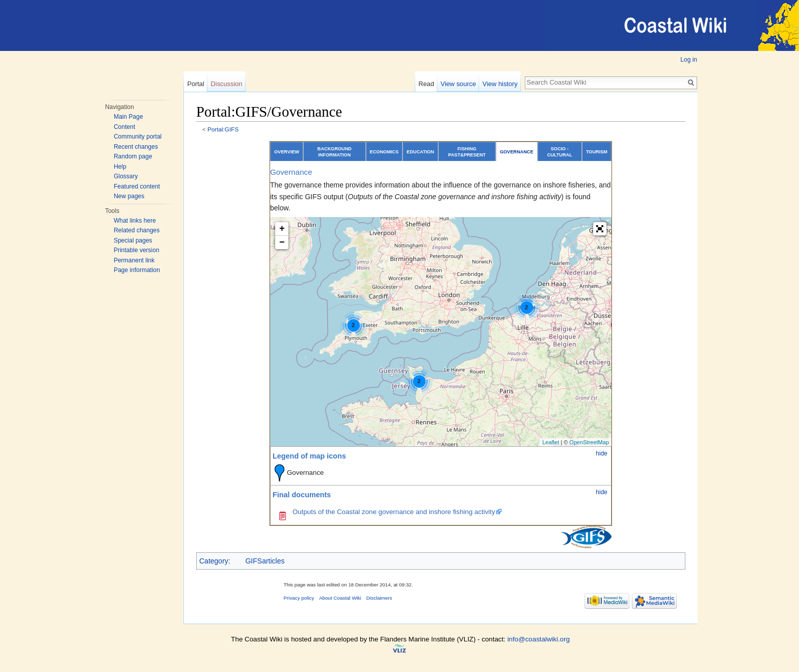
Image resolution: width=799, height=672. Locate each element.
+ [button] (282, 229)
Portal (195, 84)
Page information (137, 270)
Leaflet (551, 442)
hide (602, 453)
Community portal (138, 137)
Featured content (137, 186)
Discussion (227, 84)
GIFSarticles (265, 561)
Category (214, 561)
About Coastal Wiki (340, 598)
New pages (129, 196)
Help (120, 167)
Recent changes (136, 147)
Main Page (128, 117)
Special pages (133, 240)
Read (426, 84)
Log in (689, 60)
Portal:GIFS (223, 129)
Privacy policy (299, 598)
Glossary (126, 176)
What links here (135, 221)
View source (458, 84)
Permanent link (134, 260)
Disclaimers (379, 598)
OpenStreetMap (589, 442)
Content (124, 127)
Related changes (137, 230)
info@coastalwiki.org (539, 639)
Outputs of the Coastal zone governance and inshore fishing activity (394, 512)
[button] (600, 229)
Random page (133, 156)
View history (500, 84)
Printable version (136, 250)
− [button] (282, 243)
